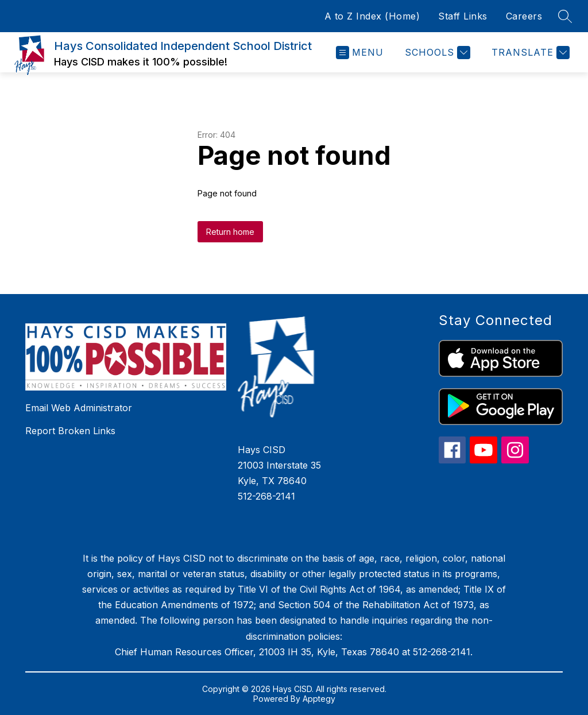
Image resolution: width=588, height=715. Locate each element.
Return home (230, 232)
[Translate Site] (529, 53)
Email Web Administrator (79, 408)
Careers (524, 16)
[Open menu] (360, 53)
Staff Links (463, 16)
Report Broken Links (70, 431)
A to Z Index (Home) (372, 16)
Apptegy (319, 699)
